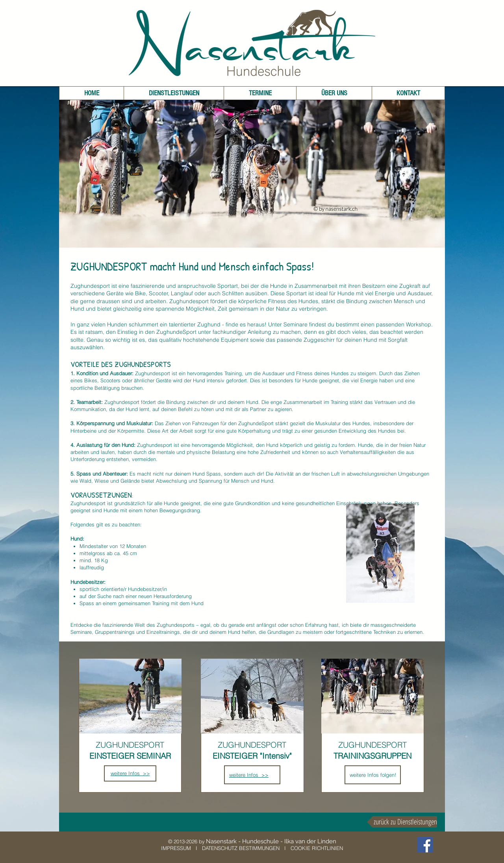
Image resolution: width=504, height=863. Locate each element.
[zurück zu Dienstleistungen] (402, 822)
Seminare (296, 324)
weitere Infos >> (249, 775)
